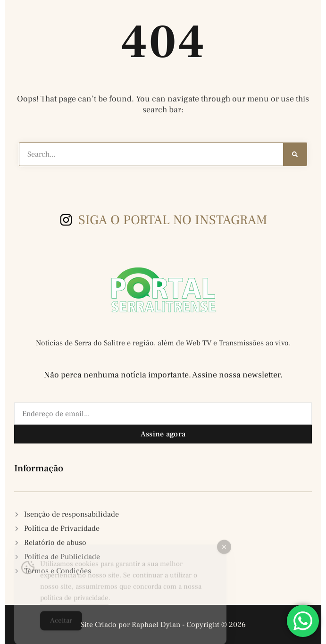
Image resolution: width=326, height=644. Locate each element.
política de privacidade (74, 602)
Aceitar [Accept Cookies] (61, 625)
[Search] (295, 154)
